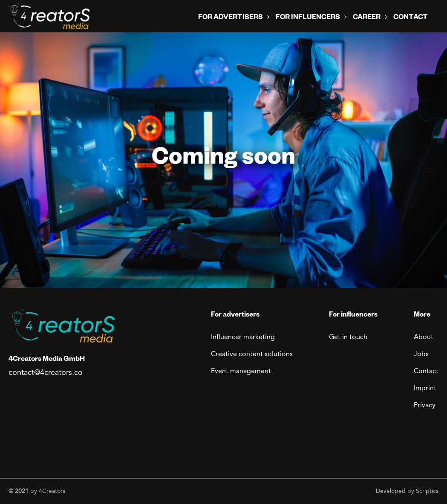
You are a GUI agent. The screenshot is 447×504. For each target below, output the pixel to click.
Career (367, 18)
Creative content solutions (252, 354)
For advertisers (235, 316)
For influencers (308, 18)
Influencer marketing (243, 337)
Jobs (421, 354)
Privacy (425, 406)
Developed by (407, 491)
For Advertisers (231, 18)
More (422, 316)
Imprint (425, 389)
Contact (411, 18)
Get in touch (348, 337)
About (424, 337)
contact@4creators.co (46, 373)
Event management (241, 372)
